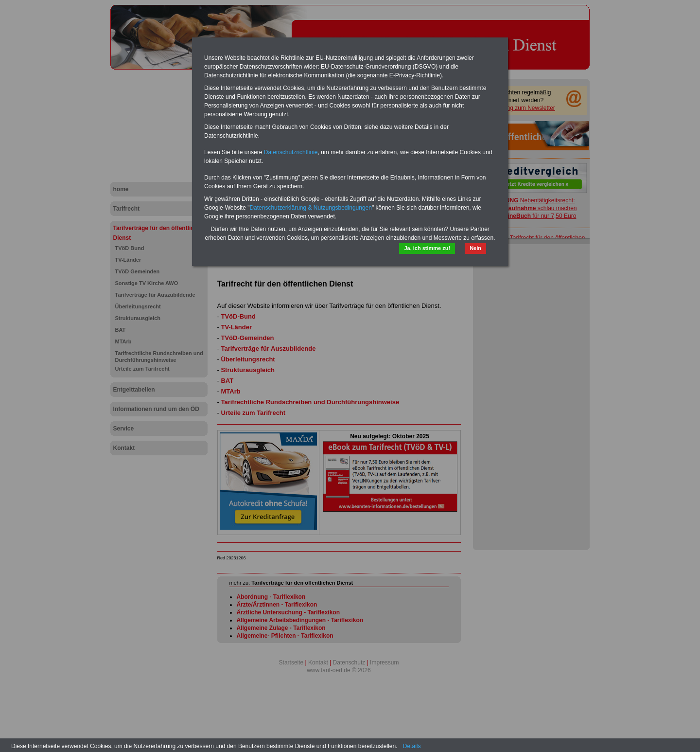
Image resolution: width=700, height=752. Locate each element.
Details (412, 746)
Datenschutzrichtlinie (291, 152)
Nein (475, 248)
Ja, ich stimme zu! (427, 248)
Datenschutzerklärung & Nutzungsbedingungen (311, 208)
